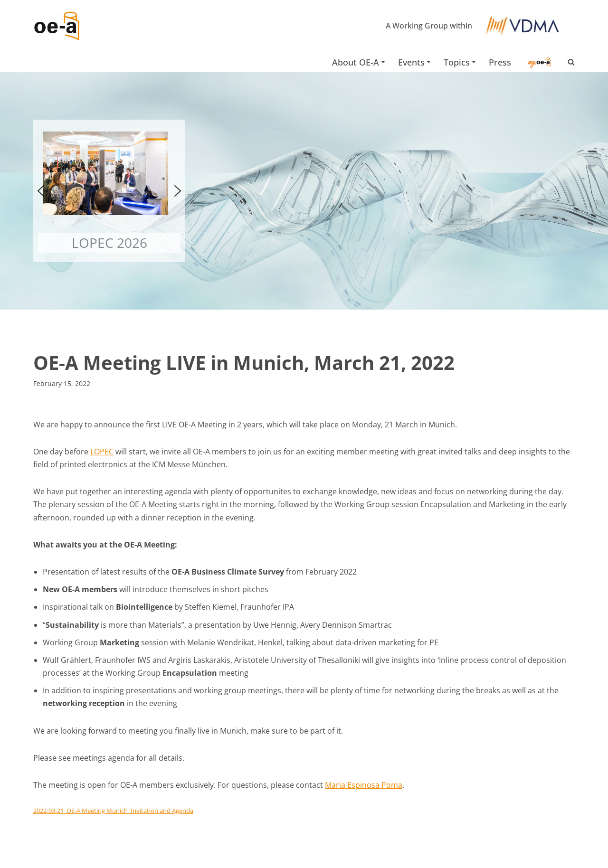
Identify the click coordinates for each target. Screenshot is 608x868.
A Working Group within (429, 26)
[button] (383, 62)
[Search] (571, 62)
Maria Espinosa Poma (364, 785)
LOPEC (102, 452)
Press (500, 62)
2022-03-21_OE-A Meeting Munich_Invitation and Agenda (113, 811)
